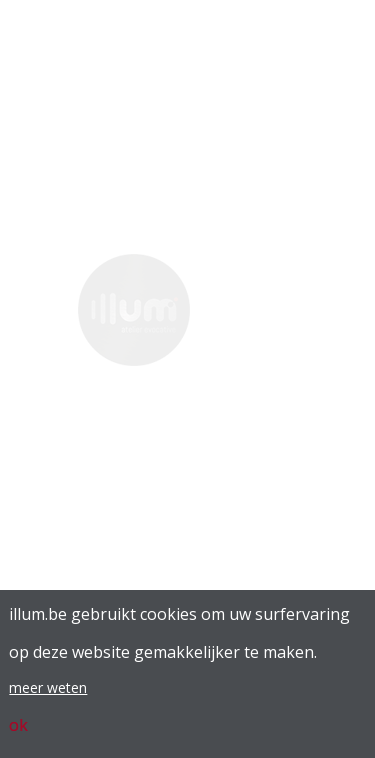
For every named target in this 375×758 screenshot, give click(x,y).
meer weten (48, 693)
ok (18, 731)
